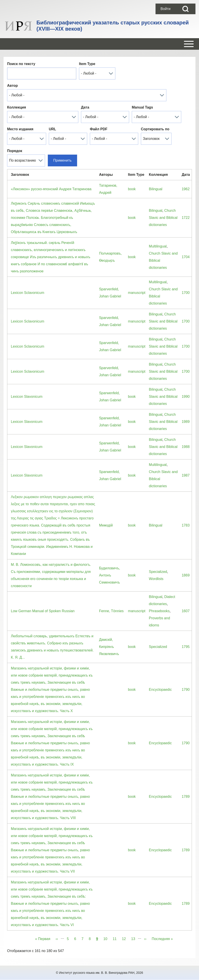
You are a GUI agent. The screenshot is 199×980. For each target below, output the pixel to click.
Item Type (87, 64)
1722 (186, 218)
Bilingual (156, 189)
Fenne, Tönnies (111, 611)
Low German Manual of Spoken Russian (43, 611)
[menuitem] (166, 9)
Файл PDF (99, 129)
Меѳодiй (106, 525)
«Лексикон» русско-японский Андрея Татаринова (51, 189)
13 (134, 938)
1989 (186, 422)
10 (107, 938)
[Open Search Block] (185, 9)
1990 (186, 397)
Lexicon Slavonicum (27, 397)
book (132, 189)
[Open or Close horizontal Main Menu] (99, 44)
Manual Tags (142, 107)
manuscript (137, 293)
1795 (186, 647)
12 (125, 938)
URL (52, 129)
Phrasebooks (159, 611)
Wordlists (156, 579)
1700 (186, 293)
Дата (85, 107)
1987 (186, 475)
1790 (186, 690)
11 (116, 938)
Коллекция (17, 107)
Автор (12, 86)
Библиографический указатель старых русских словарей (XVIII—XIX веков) (113, 26)
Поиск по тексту (21, 64)
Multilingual (158, 246)
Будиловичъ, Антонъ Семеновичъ (109, 575)
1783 (186, 525)
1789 (186, 797)
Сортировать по (155, 129)
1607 (186, 611)
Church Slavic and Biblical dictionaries (163, 218)
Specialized (158, 572)
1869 (186, 575)
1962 (186, 189)
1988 (186, 447)
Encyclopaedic (160, 690)
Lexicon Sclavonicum (28, 293)
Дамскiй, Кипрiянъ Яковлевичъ (109, 647)
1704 (186, 257)
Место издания (20, 129)
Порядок (15, 151)
